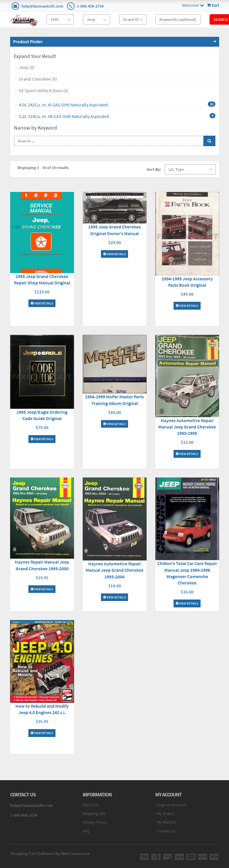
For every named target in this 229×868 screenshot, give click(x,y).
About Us (91, 805)
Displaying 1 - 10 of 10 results (43, 168)
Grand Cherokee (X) (38, 79)
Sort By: (154, 169)
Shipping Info (94, 813)
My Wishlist (166, 822)
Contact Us (166, 831)
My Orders (165, 813)
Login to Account (171, 805)
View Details (42, 303)
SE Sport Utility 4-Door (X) (44, 90)
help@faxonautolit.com (42, 6)
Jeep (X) (27, 67)
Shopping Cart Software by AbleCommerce (50, 853)
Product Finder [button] (28, 41)
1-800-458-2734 (90, 6)
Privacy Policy (95, 822)
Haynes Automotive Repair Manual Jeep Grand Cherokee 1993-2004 (115, 570)
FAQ (86, 831)
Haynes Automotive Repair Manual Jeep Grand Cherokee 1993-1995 (187, 427)
